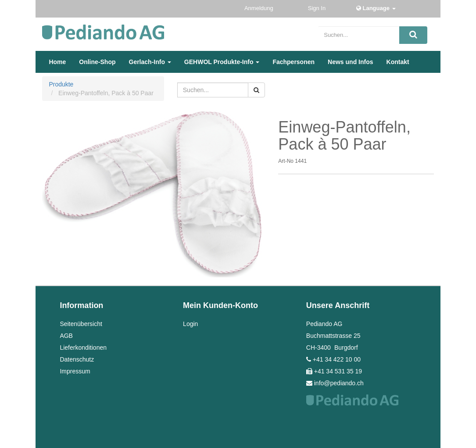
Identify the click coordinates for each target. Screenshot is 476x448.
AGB (66, 336)
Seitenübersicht (81, 324)
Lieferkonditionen (83, 348)
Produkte (61, 84)
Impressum (75, 371)
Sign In (318, 8)
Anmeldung (259, 8)
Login (190, 324)
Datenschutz (77, 359)
